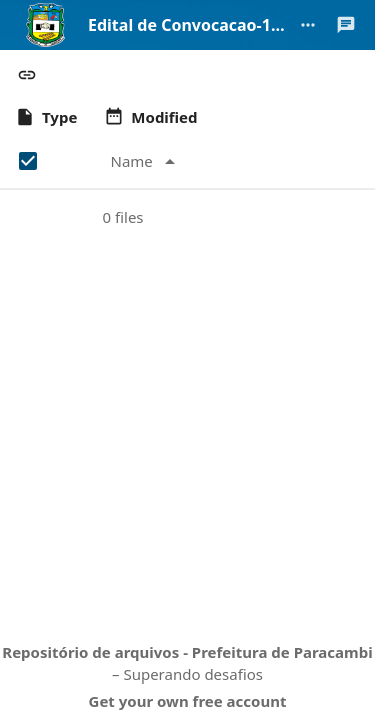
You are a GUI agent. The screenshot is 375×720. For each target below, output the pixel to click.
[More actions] (308, 25)
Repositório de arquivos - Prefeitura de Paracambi (187, 652)
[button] (27, 75)
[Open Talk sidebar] (346, 25)
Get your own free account (188, 701)
